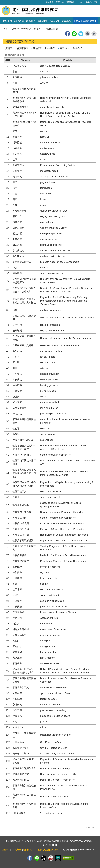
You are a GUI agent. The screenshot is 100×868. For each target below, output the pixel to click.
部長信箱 (60, 2)
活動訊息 (54, 21)
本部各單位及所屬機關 (85, 21)
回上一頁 (92, 827)
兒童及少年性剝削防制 (21, 29)
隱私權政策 (28, 850)
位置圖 (5, 850)
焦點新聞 (43, 21)
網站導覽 (49, 2)
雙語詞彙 (70, 2)
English (80, 2)
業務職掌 (31, 21)
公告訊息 (66, 21)
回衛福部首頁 (91, 2)
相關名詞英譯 (52, 29)
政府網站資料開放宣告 (48, 850)
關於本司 (7, 21)
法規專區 (39, 29)
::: (46, 2)
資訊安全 (17, 850)
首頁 (6, 29)
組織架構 (19, 21)
